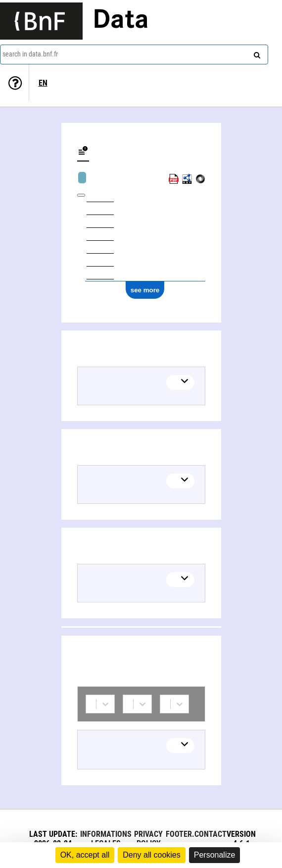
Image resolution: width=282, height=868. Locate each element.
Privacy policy (148, 839)
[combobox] (134, 54)
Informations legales (106, 839)
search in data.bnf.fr (30, 54)
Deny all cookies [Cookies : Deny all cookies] (152, 855)
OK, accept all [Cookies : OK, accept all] (85, 855)
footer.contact (196, 834)
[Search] (256, 53)
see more (145, 290)
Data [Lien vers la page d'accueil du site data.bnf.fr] (121, 21)
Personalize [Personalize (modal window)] (215, 855)
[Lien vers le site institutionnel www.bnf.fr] (41, 21)
